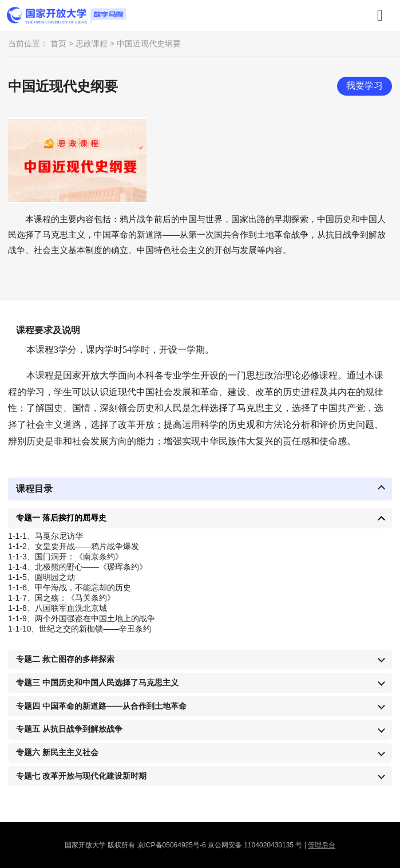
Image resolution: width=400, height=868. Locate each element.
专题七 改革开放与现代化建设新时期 (81, 776)
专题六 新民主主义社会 (57, 752)
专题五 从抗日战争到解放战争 (69, 729)
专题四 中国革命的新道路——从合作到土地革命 (101, 706)
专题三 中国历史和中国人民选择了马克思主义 (97, 682)
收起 (381, 489)
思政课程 (92, 44)
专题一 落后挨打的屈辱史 (61, 518)
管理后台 (322, 845)
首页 (58, 44)
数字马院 (66, 15)
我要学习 (365, 86)
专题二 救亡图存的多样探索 (65, 659)
